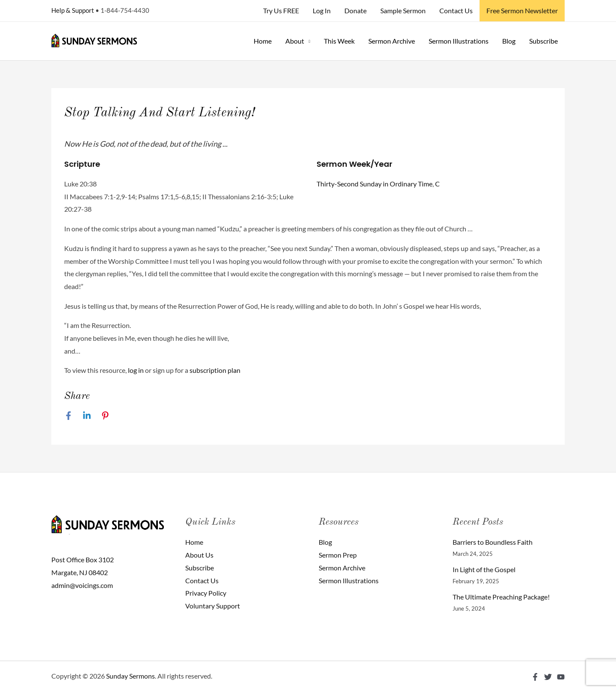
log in (136, 370)
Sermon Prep (338, 555)
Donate (355, 10)
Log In (322, 10)
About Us (199, 555)
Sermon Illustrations (459, 41)
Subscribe (543, 41)
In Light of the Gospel (484, 569)
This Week (339, 41)
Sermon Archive (392, 41)
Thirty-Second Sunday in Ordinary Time (375, 184)
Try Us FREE (281, 10)
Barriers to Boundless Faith (493, 542)
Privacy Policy (206, 593)
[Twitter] (548, 677)
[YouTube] (561, 677)
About (295, 41)
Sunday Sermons (130, 676)
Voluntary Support (213, 606)
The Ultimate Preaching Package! (501, 597)
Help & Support (73, 10)
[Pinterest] (105, 415)
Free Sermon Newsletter (522, 10)
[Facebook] (68, 415)
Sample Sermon (403, 10)
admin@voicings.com (82, 585)
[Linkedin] (87, 415)
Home (263, 41)
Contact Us (456, 10)
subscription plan (215, 370)
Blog (509, 41)
